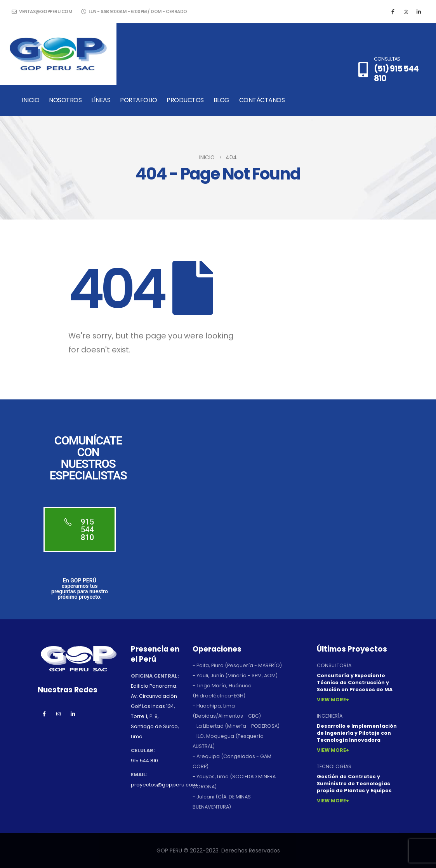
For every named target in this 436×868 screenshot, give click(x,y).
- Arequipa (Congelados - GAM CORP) (232, 761)
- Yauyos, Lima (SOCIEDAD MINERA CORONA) (234, 782)
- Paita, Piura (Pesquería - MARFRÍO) (237, 665)
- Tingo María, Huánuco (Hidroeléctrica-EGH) (222, 691)
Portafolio (138, 100)
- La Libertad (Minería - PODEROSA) (236, 726)
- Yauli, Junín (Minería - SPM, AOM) (235, 675)
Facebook (44, 714)
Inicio (30, 100)
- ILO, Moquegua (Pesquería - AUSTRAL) (230, 741)
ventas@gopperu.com (42, 12)
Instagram (59, 714)
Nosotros (65, 100)
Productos (185, 100)
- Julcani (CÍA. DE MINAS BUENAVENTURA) (222, 802)
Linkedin (73, 714)
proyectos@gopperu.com (164, 785)
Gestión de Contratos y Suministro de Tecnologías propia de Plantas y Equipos (354, 783)
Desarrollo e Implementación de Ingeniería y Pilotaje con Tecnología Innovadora (357, 733)
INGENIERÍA (330, 716)
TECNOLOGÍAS (334, 766)
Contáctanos (262, 100)
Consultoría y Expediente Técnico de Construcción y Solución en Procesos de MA (355, 682)
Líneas (101, 100)
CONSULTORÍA (334, 665)
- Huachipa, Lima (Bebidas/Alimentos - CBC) (227, 711)
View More (331, 700)
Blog (221, 100)
